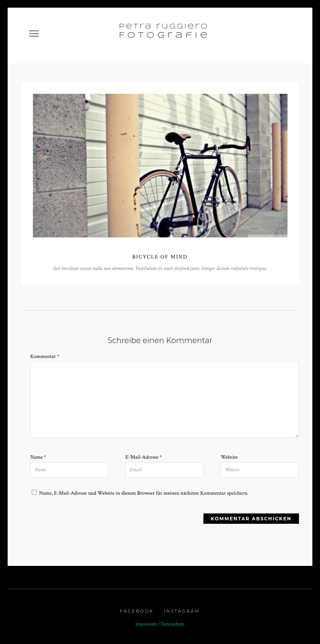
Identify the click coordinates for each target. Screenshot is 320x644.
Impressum (146, 624)
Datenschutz (173, 624)
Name (38, 457)
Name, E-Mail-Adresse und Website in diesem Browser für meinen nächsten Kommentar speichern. (144, 493)
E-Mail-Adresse (144, 457)
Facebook (137, 611)
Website (229, 457)
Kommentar (45, 356)
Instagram (182, 611)
